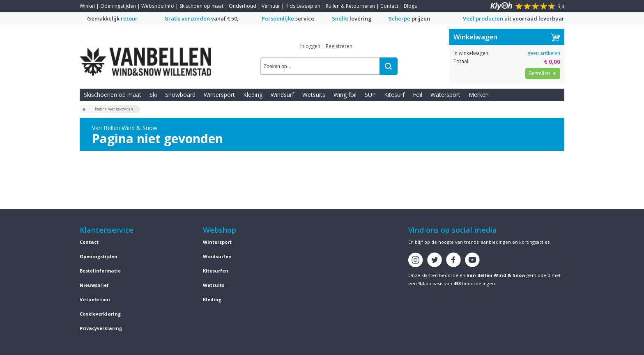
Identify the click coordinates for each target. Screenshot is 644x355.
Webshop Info (158, 6)
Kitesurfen (216, 271)
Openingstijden (118, 6)
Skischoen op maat (201, 6)
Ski (153, 95)
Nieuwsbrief (94, 285)
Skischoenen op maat (113, 95)
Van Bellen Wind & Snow (496, 275)
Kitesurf (394, 95)
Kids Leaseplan (303, 6)
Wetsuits (314, 95)
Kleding (253, 95)
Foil (417, 95)
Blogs (410, 6)
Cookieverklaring (100, 314)
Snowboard (180, 95)
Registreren (339, 46)
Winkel (87, 6)
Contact (389, 6)
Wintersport (219, 95)
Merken (479, 95)
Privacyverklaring (101, 328)
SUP (370, 95)
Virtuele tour (95, 299)
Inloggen (310, 46)
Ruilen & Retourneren (350, 6)
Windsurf (282, 95)
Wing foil (345, 95)
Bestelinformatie (100, 271)
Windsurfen (217, 256)
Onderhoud (243, 6)
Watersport (445, 95)
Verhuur (271, 6)
